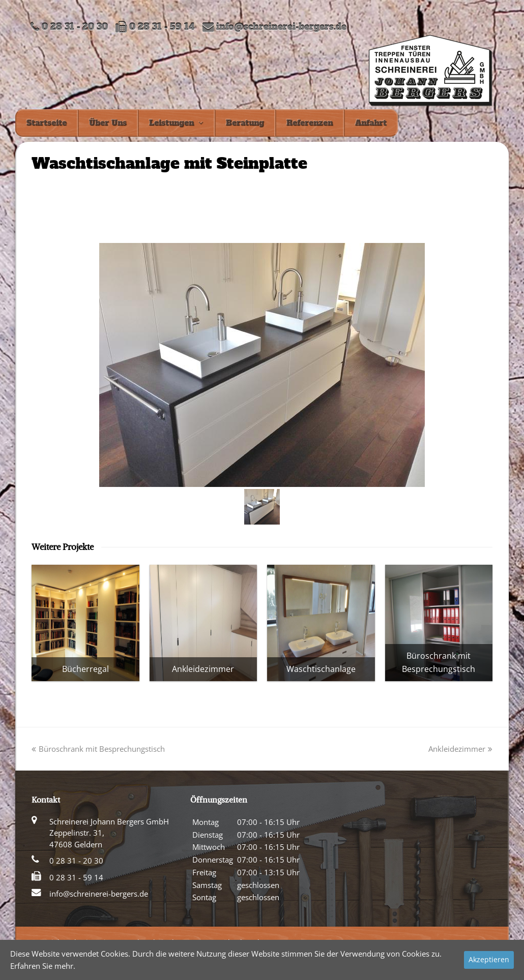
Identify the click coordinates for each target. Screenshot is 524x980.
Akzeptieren (489, 959)
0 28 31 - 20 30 (76, 861)
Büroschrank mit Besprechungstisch (98, 749)
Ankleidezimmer (460, 749)
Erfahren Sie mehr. (43, 966)
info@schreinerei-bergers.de (281, 27)
